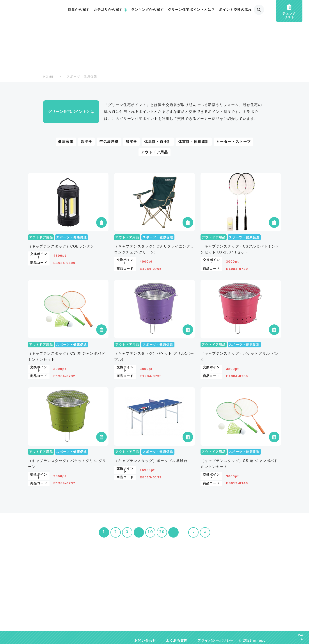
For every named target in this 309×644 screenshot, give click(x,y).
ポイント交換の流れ (235, 10)
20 (162, 532)
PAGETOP (302, 637)
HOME (48, 77)
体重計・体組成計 (194, 142)
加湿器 (131, 142)
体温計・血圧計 (158, 142)
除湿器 (86, 142)
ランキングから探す (147, 10)
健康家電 (66, 142)
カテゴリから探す (110, 10)
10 (150, 532)
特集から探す (79, 10)
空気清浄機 (109, 142)
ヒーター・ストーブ (234, 142)
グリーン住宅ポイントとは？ (191, 10)
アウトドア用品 (155, 152)
